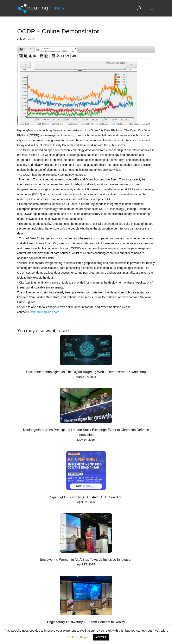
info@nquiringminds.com (43, 312)
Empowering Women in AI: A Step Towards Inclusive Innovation (86, 560)
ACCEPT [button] (101, 637)
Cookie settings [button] (77, 637)
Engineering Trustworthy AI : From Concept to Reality (86, 622)
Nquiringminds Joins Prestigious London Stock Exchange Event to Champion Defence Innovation (86, 432)
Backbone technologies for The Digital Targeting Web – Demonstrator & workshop (86, 372)
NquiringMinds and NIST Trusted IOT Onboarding (86, 497)
